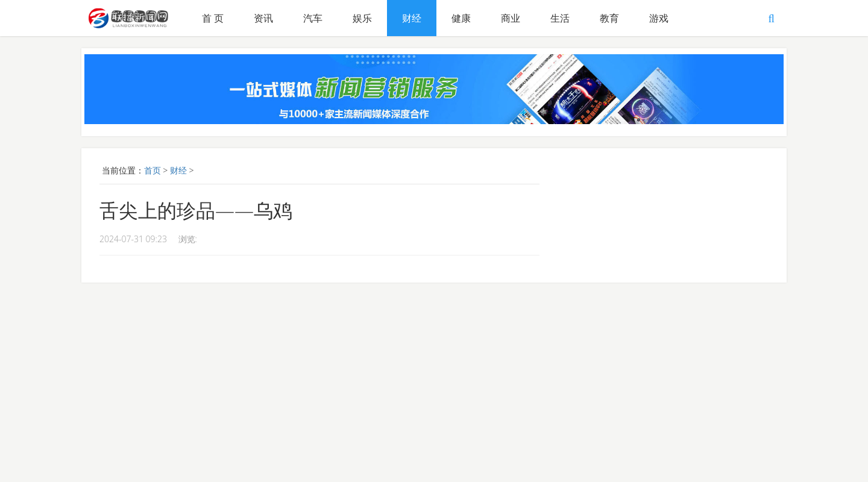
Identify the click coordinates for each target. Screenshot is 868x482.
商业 (511, 18)
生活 (560, 18)
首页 (153, 170)
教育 (609, 18)
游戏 (659, 18)
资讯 (263, 18)
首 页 (213, 18)
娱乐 (362, 18)
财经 (412, 18)
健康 (461, 18)
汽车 (313, 18)
